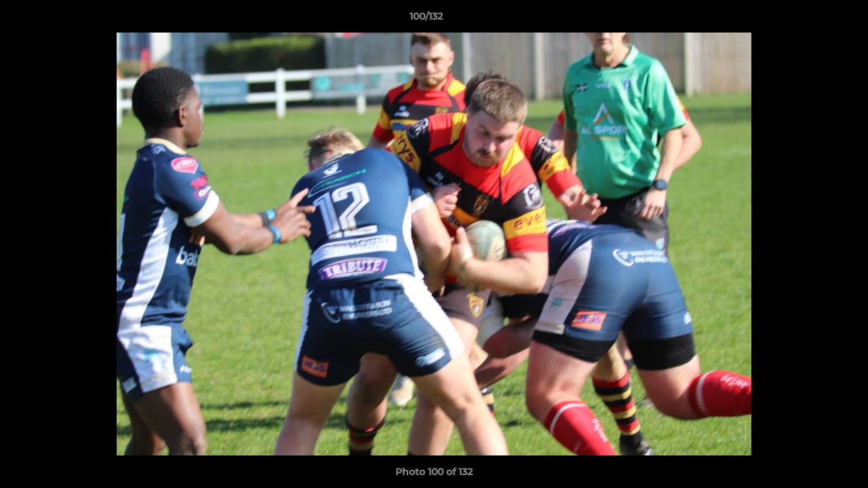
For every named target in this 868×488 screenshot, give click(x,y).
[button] (811, 20)
